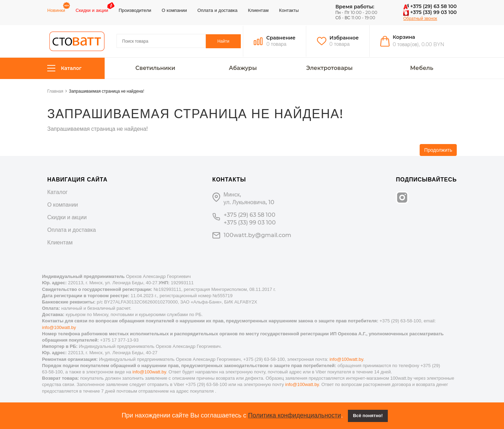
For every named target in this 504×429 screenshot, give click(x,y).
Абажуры (243, 68)
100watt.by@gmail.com (257, 235)
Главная (55, 91)
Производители (135, 10)
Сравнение (281, 38)
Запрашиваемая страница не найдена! (107, 91)
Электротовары (330, 68)
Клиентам (258, 10)
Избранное (344, 38)
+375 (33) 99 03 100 (430, 12)
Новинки (56, 10)
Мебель (422, 68)
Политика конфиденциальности (295, 415)
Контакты (289, 10)
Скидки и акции (92, 10)
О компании (174, 10)
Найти (223, 41)
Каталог (64, 68)
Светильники (155, 68)
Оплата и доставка (217, 10)
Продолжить (438, 150)
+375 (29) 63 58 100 (430, 6)
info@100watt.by (59, 327)
